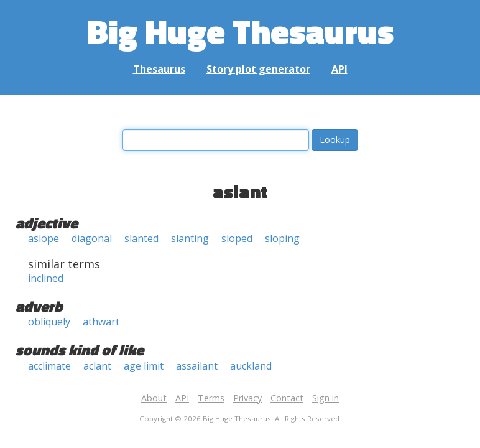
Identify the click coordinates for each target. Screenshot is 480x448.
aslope (44, 238)
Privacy (247, 398)
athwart (101, 322)
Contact (287, 398)
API (339, 69)
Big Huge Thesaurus (240, 31)
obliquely (49, 322)
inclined (46, 278)
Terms (211, 398)
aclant (97, 366)
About (154, 398)
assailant (197, 366)
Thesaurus (159, 69)
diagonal (92, 238)
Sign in (325, 398)
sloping (282, 238)
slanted (141, 238)
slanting (190, 238)
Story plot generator (258, 69)
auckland (251, 366)
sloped (237, 238)
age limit (144, 366)
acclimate (49, 366)
